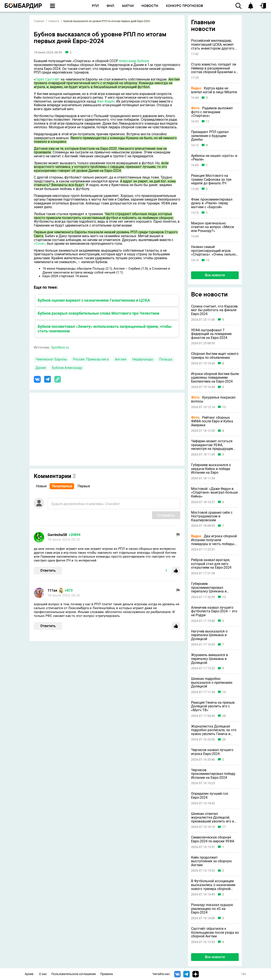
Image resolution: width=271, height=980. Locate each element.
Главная (39, 21)
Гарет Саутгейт (48, 79)
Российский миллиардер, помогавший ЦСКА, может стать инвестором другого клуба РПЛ (213, 44)
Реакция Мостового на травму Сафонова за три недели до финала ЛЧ (211, 179)
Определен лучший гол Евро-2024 (210, 796)
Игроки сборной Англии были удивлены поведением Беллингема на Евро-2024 (215, 378)
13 (224, 407)
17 (224, 827)
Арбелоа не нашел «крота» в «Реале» (214, 158)
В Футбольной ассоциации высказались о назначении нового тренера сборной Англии (213, 885)
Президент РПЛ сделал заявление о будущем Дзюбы (210, 136)
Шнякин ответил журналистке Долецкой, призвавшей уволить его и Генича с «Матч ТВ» (213, 818)
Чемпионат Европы (51, 359)
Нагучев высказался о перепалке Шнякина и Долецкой (209, 635)
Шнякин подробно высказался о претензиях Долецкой (212, 683)
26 (224, 739)
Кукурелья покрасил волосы (213, 399)
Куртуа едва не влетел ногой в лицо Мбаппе (214, 90)
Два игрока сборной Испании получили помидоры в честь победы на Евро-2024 (214, 540)
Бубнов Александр (67, 368)
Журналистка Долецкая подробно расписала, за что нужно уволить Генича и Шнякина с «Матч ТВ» (214, 730)
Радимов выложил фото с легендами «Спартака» (212, 112)
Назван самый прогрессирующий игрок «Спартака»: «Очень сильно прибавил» (213, 251)
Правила (107, 974)
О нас (43, 974)
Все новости (215, 275)
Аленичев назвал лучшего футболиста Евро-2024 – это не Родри (214, 611)
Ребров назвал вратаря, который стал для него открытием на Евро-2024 (211, 564)
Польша (166, 359)
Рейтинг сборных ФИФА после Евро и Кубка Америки (212, 421)
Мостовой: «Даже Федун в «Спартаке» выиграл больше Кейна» (214, 493)
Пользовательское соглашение (74, 974)
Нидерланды (143, 359)
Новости (54, 21)
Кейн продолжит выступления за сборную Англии (211, 861)
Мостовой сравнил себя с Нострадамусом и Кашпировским (212, 516)
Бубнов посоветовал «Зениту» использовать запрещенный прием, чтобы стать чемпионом (105, 329)
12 (208, 260)
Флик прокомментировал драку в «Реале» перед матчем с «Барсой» (212, 203)
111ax (52, 590)
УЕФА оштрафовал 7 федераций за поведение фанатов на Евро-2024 (211, 334)
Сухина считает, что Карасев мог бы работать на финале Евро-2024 (214, 310)
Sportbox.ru (60, 347)
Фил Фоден (106, 101)
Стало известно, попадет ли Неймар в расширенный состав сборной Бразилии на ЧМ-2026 (214, 68)
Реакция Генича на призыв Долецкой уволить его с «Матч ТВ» (213, 706)
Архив (29, 974)
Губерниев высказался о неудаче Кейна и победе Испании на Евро (211, 469)
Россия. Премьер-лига (91, 359)
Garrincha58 (57, 535)
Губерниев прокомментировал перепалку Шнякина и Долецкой (209, 588)
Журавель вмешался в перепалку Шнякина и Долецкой (209, 659)
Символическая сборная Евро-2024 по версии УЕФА (213, 839)
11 (208, 121)
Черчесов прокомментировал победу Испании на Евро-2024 (213, 774)
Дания (41, 368)
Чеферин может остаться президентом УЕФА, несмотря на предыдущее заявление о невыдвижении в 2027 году (214, 445)
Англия (121, 359)
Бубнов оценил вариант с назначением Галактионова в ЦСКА (94, 300)
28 (224, 716)
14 (224, 692)
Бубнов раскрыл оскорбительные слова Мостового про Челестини (98, 313)
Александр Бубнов (134, 61)
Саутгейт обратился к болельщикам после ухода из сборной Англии (215, 933)
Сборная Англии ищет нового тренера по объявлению (215, 356)
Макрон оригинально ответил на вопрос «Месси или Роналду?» (213, 227)
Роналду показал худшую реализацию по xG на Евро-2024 (212, 909)
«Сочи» (40, 244)
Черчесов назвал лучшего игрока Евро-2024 (212, 752)
